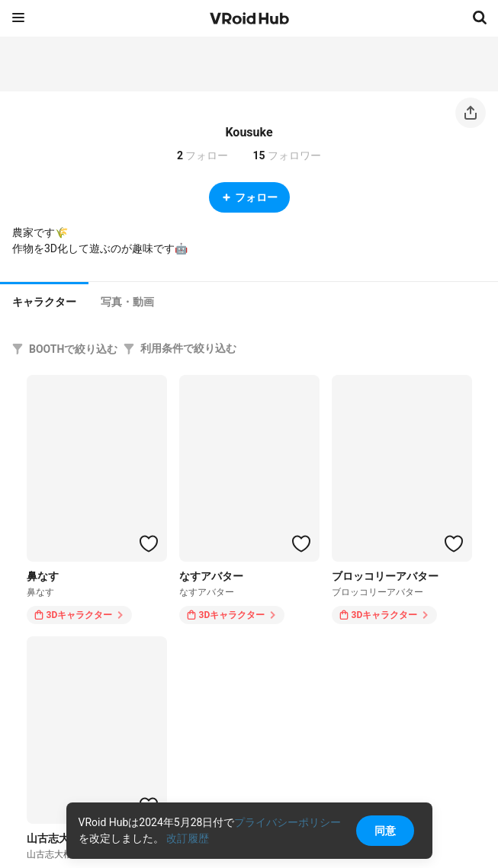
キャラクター (44, 302)
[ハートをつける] (149, 543)
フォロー (249, 197)
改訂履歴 (188, 838)
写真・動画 (127, 302)
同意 (385, 831)
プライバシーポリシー (288, 822)
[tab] (44, 300)
